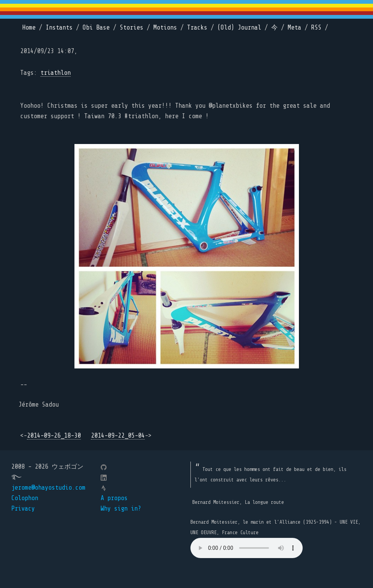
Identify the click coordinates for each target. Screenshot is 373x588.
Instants (59, 27)
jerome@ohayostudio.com (48, 488)
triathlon (56, 73)
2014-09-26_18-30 (54, 436)
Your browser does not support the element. (247, 548)
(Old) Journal (239, 27)
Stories (132, 27)
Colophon (25, 498)
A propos (114, 498)
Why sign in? (121, 509)
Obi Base (96, 27)
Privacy (23, 509)
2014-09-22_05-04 (118, 436)
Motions (165, 27)
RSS (316, 27)
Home (29, 27)
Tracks (197, 27)
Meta (294, 27)
